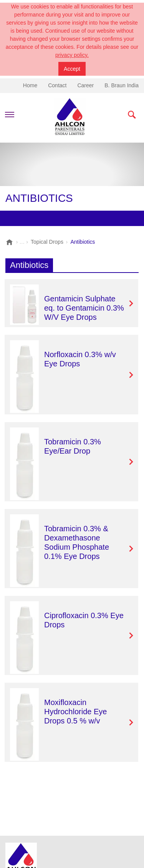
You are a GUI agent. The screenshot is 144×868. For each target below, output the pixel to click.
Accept (72, 69)
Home (30, 85)
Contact (57, 85)
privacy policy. (72, 55)
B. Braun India (122, 85)
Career (85, 85)
